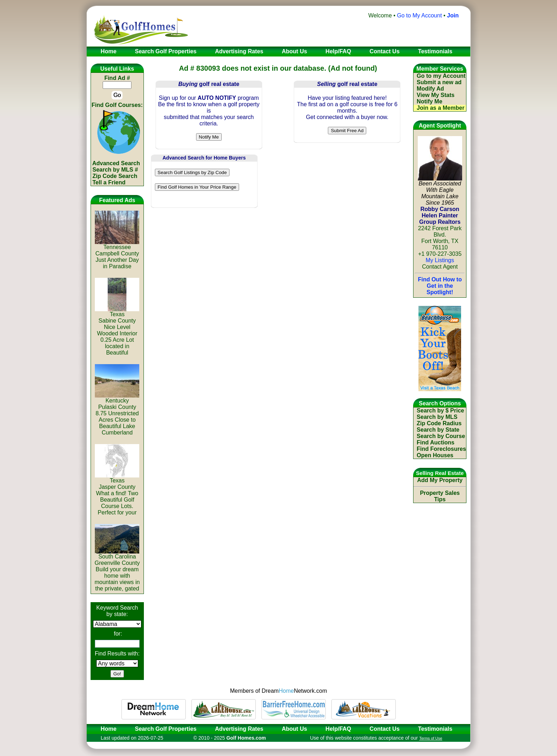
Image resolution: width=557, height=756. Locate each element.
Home (106, 729)
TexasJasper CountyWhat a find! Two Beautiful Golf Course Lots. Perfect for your (117, 494)
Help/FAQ (338, 729)
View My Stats (436, 95)
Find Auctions (436, 442)
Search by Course (441, 436)
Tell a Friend (109, 182)
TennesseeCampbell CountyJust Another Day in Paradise (117, 254)
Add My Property (440, 480)
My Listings (440, 260)
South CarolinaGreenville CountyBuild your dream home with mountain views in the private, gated (117, 570)
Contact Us (384, 729)
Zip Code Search (115, 176)
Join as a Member (440, 108)
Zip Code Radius (439, 423)
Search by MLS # (115, 170)
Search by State (438, 430)
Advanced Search (116, 163)
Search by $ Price (440, 411)
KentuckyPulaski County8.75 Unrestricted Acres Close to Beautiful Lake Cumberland (117, 414)
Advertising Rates (239, 729)
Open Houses (435, 455)
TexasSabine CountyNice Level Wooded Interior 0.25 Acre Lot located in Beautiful (117, 331)
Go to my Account (441, 76)
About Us (294, 729)
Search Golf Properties (166, 729)
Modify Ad (430, 89)
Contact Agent (440, 267)
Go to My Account (420, 15)
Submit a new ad (439, 82)
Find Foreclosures (441, 449)
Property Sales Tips (440, 496)
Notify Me (429, 101)
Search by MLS (437, 417)
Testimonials (435, 729)
